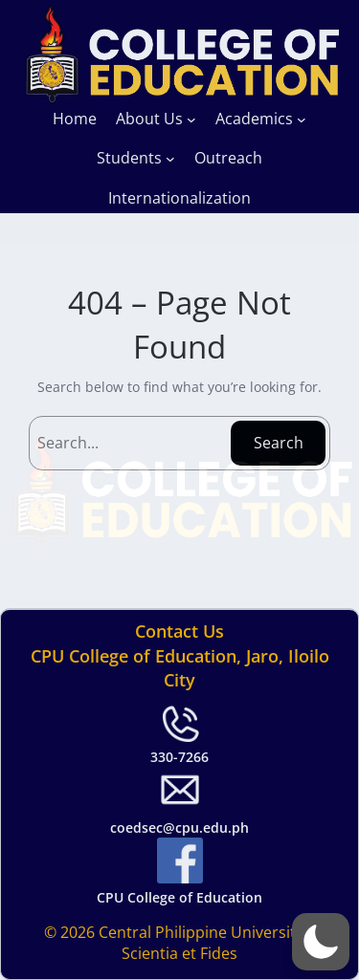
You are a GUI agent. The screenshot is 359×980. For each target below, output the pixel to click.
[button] (321, 942)
